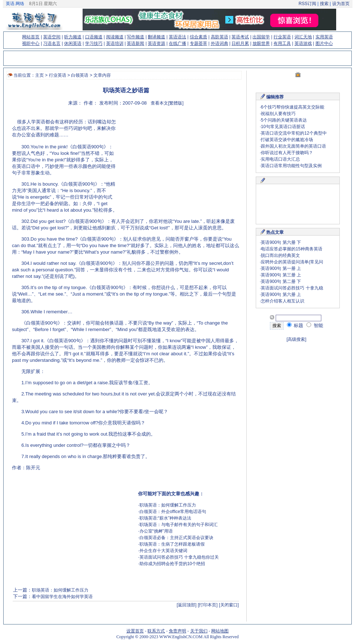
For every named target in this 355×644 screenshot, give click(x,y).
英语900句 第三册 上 (281, 275)
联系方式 (156, 631)
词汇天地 (303, 37)
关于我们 (199, 631)
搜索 (324, 4)
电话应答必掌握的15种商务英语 (291, 249)
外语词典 (220, 43)
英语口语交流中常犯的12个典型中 (294, 133)
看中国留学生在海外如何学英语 (62, 597)
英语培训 (115, 43)
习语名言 (52, 43)
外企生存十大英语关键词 (163, 551)
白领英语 (80, 75)
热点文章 (275, 232)
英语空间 (52, 37)
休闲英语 (73, 43)
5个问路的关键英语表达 (284, 120)
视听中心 (31, 43)
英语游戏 (303, 43)
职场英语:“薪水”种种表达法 (165, 518)
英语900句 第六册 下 (281, 242)
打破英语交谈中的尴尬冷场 (287, 140)
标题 (295, 325)
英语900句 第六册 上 (281, 295)
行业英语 (282, 37)
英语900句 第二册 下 (281, 281)
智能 (315, 325)
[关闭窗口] (229, 605)
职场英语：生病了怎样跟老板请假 (172, 544)
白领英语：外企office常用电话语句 (173, 512)
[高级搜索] (296, 339)
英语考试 (240, 37)
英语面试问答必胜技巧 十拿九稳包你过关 (179, 557)
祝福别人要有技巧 (278, 114)
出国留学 (261, 37)
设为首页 (341, 4)
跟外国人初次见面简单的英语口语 (293, 146)
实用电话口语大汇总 (280, 159)
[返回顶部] (187, 605)
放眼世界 (261, 43)
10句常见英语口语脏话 (283, 127)
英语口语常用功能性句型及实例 (291, 166)
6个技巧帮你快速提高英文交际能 (293, 107)
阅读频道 (115, 37)
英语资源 (156, 43)
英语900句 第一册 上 (281, 268)
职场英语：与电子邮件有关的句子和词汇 (179, 525)
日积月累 (240, 43)
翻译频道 (156, 37)
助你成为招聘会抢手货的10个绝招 (172, 564)
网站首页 (31, 37)
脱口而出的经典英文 (280, 255)
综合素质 (199, 37)
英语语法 (177, 37)
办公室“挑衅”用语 (156, 531)
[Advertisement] (173, 159)
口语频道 (94, 37)
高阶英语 (220, 37)
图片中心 (324, 43)
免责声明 (177, 631)
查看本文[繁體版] (167, 103)
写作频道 (135, 37)
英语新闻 (135, 43)
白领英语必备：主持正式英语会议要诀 (176, 538)
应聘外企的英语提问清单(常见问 (292, 262)
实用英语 (324, 37)
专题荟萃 (199, 43)
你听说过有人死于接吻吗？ (287, 153)
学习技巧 (94, 43)
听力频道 (73, 37)
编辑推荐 (275, 97)
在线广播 (177, 43)
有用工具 (282, 43)
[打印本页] (208, 605)
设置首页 (135, 631)
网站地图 (220, 631)
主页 (39, 75)
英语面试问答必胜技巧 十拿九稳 (292, 288)
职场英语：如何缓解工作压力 (168, 505)
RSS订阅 (307, 4)
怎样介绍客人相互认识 (283, 301)
